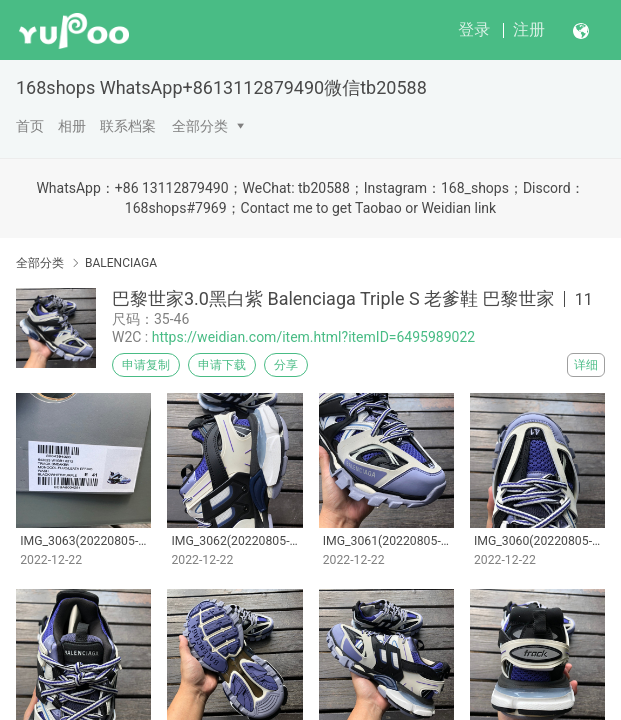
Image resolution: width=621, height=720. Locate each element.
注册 (529, 29)
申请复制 (146, 365)
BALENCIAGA (121, 263)
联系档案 (128, 126)
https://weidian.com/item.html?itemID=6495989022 (313, 337)
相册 (72, 126)
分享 (286, 365)
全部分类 (200, 126)
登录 (474, 29)
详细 (586, 365)
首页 (30, 126)
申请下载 (222, 365)
